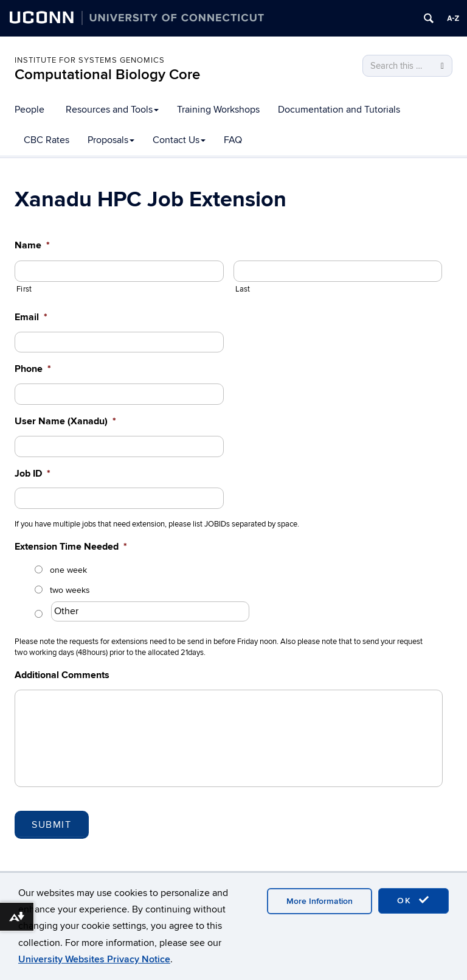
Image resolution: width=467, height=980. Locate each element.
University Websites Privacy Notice (94, 959)
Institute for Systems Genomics (90, 60)
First (24, 289)
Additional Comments (62, 675)
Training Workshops (218, 110)
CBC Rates (47, 140)
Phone (33, 369)
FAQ (233, 140)
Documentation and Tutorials (339, 110)
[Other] (150, 611)
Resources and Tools (112, 110)
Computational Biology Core (107, 75)
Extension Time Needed (71, 547)
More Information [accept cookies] (320, 901)
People (29, 110)
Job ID (33, 474)
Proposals (111, 140)
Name (32, 245)
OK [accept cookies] (413, 900)
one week (68, 570)
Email (31, 317)
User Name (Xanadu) (65, 421)
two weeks (70, 590)
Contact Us (179, 140)
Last (243, 289)
